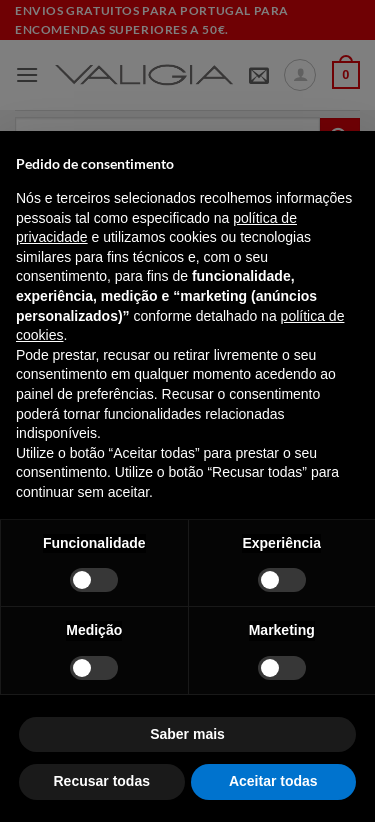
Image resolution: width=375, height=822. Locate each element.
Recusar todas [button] (102, 781)
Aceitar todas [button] (273, 781)
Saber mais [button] (187, 734)
